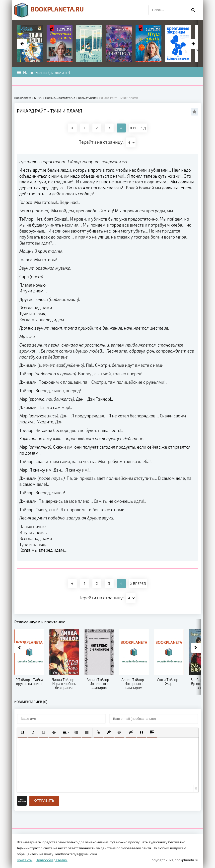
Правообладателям (51, 860)
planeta (49, 10)
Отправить (44, 801)
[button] (23, 732)
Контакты (25, 860)
